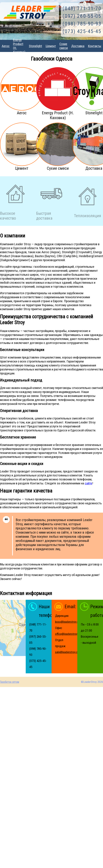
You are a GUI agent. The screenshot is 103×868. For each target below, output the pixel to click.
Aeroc (6, 46)
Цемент (51, 46)
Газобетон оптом (10, 682)
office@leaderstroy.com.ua (71, 634)
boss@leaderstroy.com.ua (70, 622)
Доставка (78, 46)
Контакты (95, 46)
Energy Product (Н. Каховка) (19, 46)
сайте (88, 483)
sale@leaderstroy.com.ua (70, 652)
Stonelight (35, 46)
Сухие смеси (64, 46)
